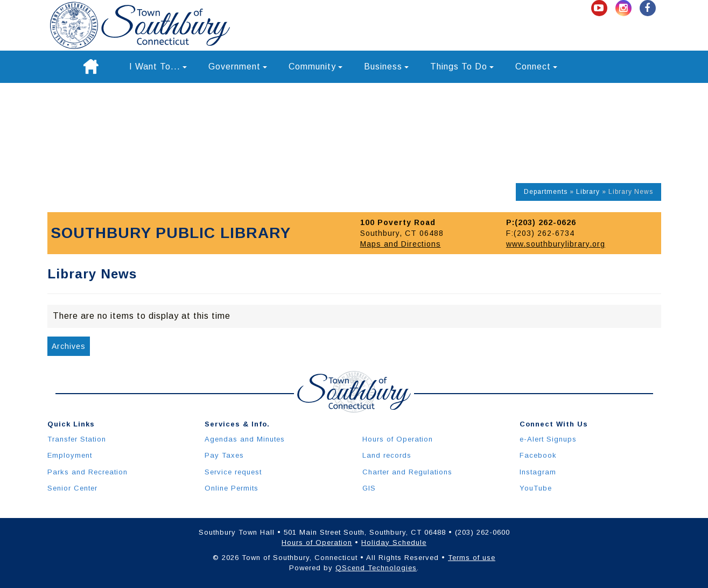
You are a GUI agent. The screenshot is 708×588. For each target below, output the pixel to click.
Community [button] (316, 66)
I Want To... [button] (158, 66)
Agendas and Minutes (245, 439)
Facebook (538, 455)
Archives (69, 346)
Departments (546, 192)
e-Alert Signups (548, 439)
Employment (70, 455)
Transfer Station (77, 439)
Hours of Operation (398, 439)
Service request (233, 472)
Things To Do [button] (462, 66)
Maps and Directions (401, 244)
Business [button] (386, 66)
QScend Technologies (376, 568)
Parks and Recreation (87, 472)
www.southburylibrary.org (556, 244)
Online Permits (232, 488)
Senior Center (72, 488)
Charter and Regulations (407, 472)
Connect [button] (536, 66)
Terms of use (472, 558)
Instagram (538, 472)
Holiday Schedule (394, 542)
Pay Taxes (224, 455)
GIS (369, 488)
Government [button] (238, 66)
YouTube (536, 488)
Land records (387, 455)
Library (588, 192)
